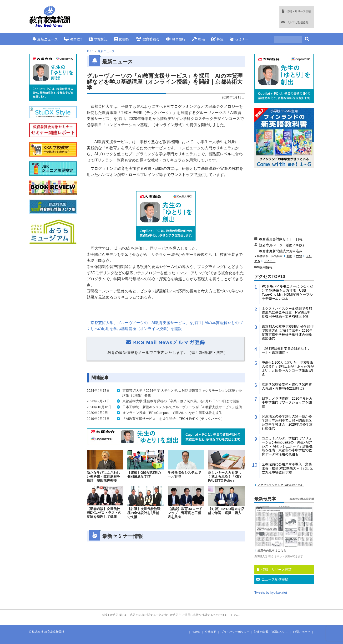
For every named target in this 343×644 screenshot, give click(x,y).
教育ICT (73, 39)
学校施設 (98, 39)
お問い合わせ (302, 632)
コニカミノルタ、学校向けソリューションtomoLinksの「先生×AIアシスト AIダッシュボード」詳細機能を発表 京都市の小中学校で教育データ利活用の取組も (287, 446)
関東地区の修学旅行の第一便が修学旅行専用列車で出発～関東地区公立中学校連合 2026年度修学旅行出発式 (287, 422)
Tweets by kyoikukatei (271, 592)
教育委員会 (148, 39)
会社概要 (211, 632)
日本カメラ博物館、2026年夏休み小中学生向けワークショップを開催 (287, 402)
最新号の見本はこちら (272, 551)
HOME (196, 632)
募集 (217, 39)
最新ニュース (45, 39)
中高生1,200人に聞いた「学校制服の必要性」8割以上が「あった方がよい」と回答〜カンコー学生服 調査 (288, 368)
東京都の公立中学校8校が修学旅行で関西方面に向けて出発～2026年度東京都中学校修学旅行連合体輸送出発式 (288, 332)
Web (299, 256)
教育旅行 (176, 39)
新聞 (289, 256)
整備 (198, 39)
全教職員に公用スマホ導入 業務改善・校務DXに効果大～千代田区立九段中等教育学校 (287, 468)
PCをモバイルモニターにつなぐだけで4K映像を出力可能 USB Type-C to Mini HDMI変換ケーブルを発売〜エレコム (287, 292)
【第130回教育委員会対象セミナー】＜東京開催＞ (286, 350)
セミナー (239, 39)
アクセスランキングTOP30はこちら (281, 485)
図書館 (122, 39)
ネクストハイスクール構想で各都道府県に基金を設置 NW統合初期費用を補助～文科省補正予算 (287, 313)
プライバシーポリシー (235, 632)
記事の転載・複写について (271, 632)
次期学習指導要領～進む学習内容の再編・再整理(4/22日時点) (287, 386)
